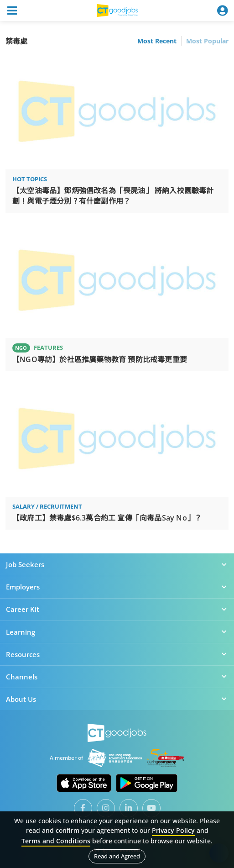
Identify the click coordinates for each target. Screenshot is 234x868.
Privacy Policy (173, 830)
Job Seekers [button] (117, 564)
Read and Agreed (117, 856)
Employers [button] (117, 587)
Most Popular (207, 41)
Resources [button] (117, 654)
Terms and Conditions (56, 841)
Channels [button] (117, 677)
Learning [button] (117, 632)
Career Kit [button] (117, 609)
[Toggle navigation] (12, 11)
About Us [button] (117, 699)
